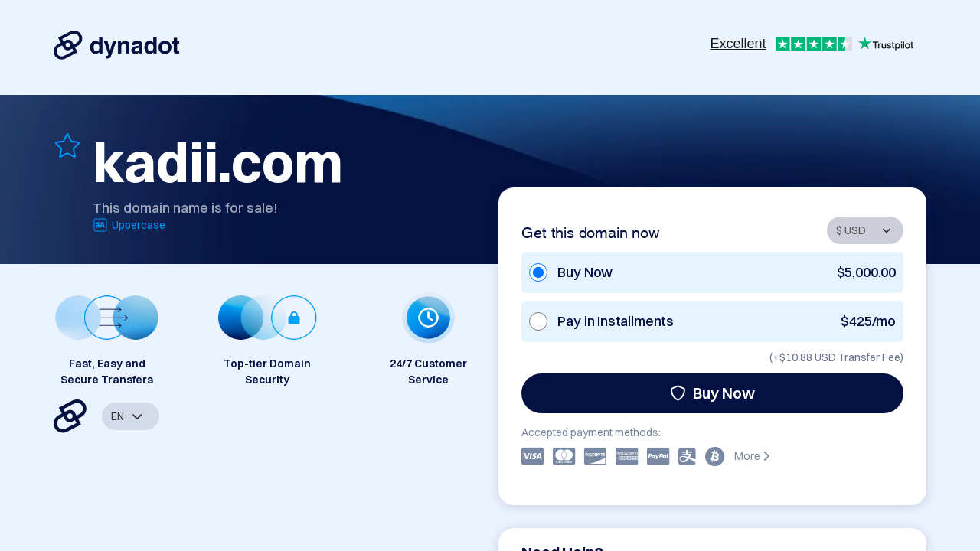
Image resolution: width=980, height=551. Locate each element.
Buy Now (712, 393)
